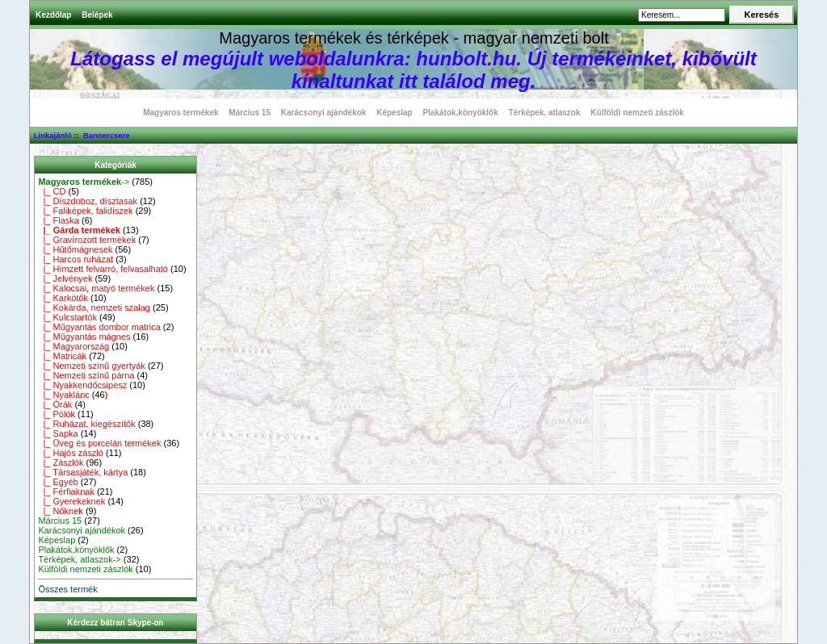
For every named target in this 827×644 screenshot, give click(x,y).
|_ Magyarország (73, 346)
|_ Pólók (57, 414)
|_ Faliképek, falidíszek (85, 211)
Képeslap (394, 113)
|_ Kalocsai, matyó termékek (96, 288)
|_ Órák (55, 404)
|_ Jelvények (65, 278)
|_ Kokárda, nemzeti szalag (94, 307)
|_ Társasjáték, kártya (83, 472)
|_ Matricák (62, 356)
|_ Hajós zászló (71, 453)
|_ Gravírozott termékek (87, 240)
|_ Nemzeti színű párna (86, 375)
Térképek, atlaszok (545, 113)
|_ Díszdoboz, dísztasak (88, 201)
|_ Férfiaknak (66, 491)
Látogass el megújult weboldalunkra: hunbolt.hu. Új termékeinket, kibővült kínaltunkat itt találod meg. (413, 70)
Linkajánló (53, 135)
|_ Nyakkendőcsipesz (82, 385)
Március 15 (250, 113)
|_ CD (52, 191)
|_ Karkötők (63, 298)
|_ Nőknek (60, 511)
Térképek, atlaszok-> (79, 559)
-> (84, 182)
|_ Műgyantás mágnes (84, 337)
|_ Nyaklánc (63, 395)
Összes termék (67, 589)
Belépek (97, 15)
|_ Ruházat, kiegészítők (86, 424)
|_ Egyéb (58, 482)
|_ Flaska (59, 220)
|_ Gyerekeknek (71, 501)
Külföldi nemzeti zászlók (637, 113)
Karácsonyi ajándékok (324, 113)
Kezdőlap (53, 15)
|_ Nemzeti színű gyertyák (91, 366)
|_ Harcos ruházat (76, 259)
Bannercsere (107, 135)
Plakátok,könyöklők (460, 113)
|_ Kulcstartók (67, 317)
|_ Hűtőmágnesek (75, 249)
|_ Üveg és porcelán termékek (99, 443)
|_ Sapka (58, 433)
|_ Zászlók (61, 462)
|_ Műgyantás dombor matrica (99, 327)
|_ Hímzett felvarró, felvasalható (103, 269)
